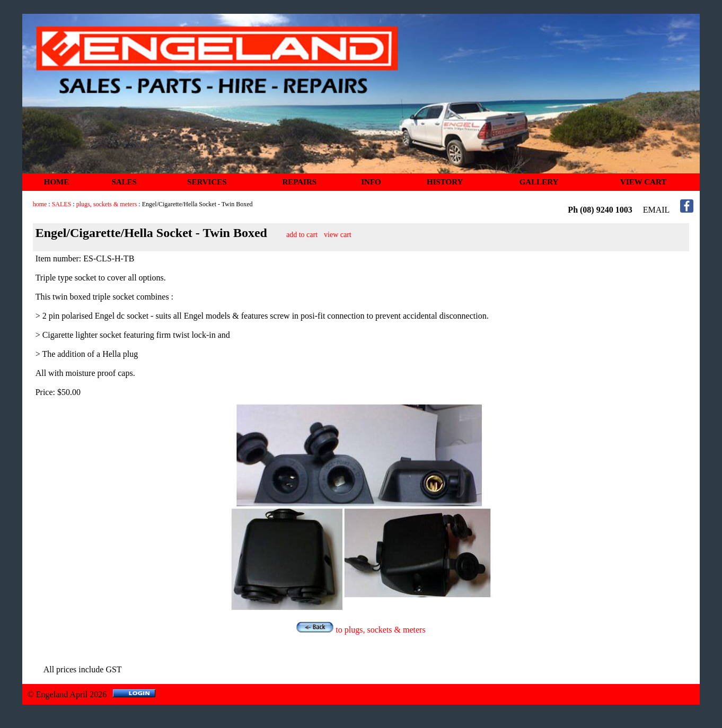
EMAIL (657, 210)
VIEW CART (643, 182)
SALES (124, 182)
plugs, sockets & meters (107, 204)
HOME (57, 182)
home (40, 204)
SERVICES (207, 182)
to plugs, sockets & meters (361, 630)
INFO (371, 182)
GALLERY (539, 182)
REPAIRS (299, 182)
